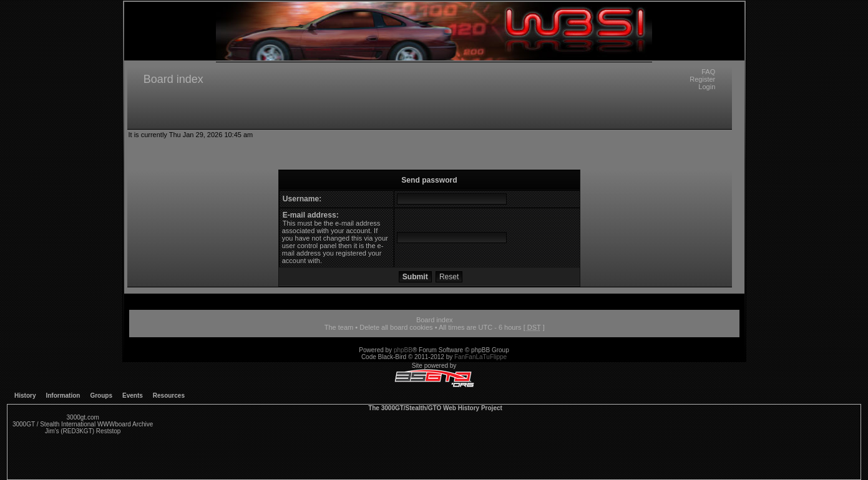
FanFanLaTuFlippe (480, 357)
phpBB (403, 350)
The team (339, 327)
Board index (173, 79)
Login (707, 87)
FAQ (708, 72)
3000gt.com (83, 417)
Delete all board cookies (396, 327)
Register (702, 79)
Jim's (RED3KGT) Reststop (83, 431)
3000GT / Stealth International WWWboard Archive (83, 424)
